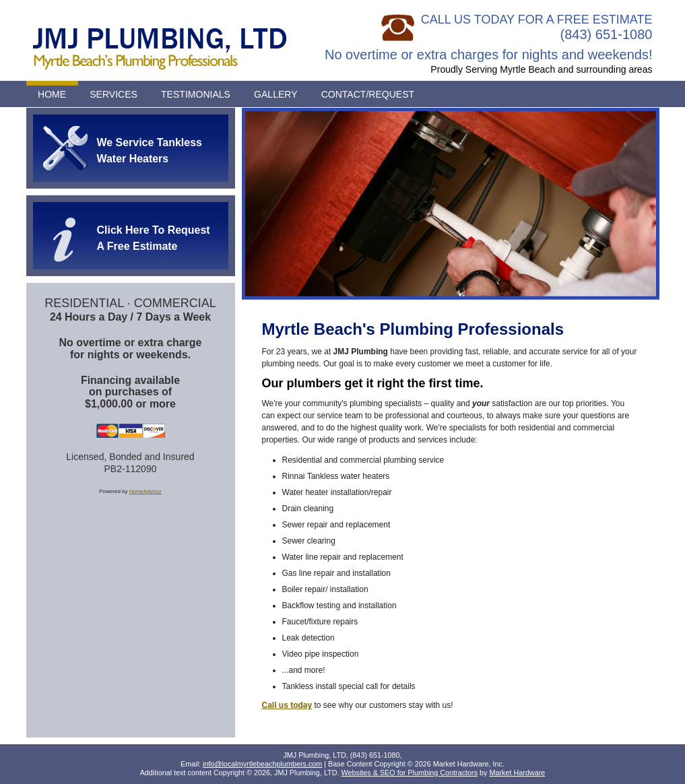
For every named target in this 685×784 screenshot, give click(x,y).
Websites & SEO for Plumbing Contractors (409, 773)
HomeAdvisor (145, 491)
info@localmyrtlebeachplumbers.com (262, 764)
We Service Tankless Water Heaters (150, 151)
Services (113, 94)
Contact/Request (368, 94)
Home (52, 94)
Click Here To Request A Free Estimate (154, 238)
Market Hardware (518, 773)
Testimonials (196, 94)
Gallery (275, 94)
